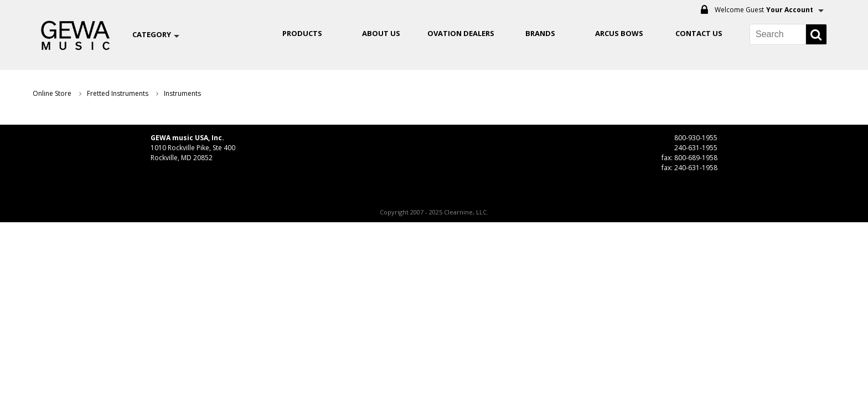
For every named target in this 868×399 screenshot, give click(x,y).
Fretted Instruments (118, 93)
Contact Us (699, 33)
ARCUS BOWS (619, 33)
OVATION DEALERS (461, 33)
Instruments (182, 93)
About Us (381, 33)
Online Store (52, 93)
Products (302, 33)
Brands (540, 33)
